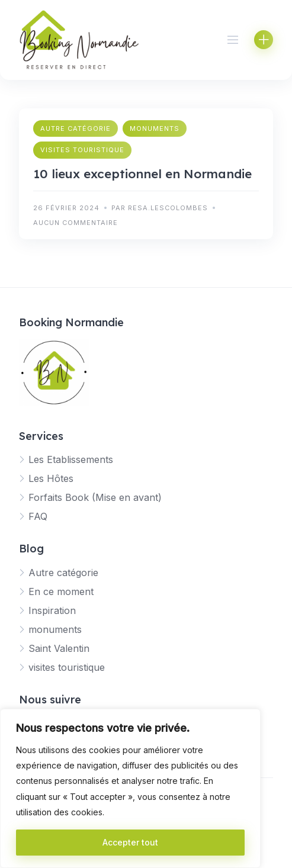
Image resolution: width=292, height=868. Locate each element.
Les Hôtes (51, 478)
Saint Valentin (59, 648)
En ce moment (61, 591)
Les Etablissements (71, 459)
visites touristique (82, 150)
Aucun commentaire (76, 223)
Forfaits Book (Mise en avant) (95, 497)
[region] (130, 788)
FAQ (38, 516)
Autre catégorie (76, 128)
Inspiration (52, 610)
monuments (155, 128)
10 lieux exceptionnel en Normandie (142, 173)
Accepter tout (130, 842)
